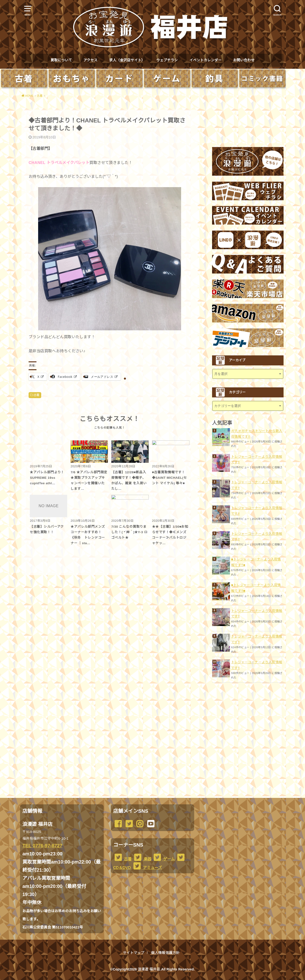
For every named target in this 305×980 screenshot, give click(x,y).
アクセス (90, 60)
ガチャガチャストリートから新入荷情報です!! (257, 434)
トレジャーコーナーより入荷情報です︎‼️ (257, 459)
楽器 (142, 859)
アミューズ (147, 868)
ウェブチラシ (167, 60)
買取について (61, 60)
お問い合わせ (244, 60)
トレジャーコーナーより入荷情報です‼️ (257, 639)
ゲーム (163, 859)
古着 (37, 395)
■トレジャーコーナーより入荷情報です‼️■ (256, 562)
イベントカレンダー (206, 60)
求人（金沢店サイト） (127, 60)
